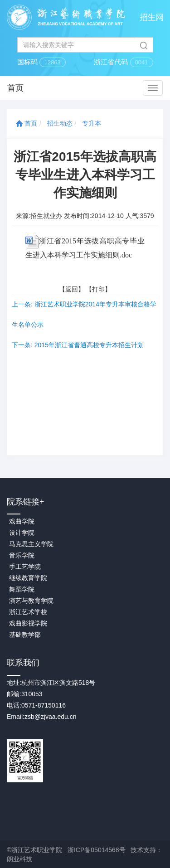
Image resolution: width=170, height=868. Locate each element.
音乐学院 (22, 555)
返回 (72, 289)
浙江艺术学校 (28, 612)
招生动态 (60, 123)
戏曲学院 (22, 521)
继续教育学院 (28, 578)
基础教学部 (25, 635)
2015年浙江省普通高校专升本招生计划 (89, 345)
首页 (27, 123)
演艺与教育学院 (31, 601)
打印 (98, 289)
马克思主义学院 (31, 544)
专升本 (92, 123)
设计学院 (22, 533)
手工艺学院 (25, 567)
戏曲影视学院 (28, 623)
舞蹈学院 (22, 589)
